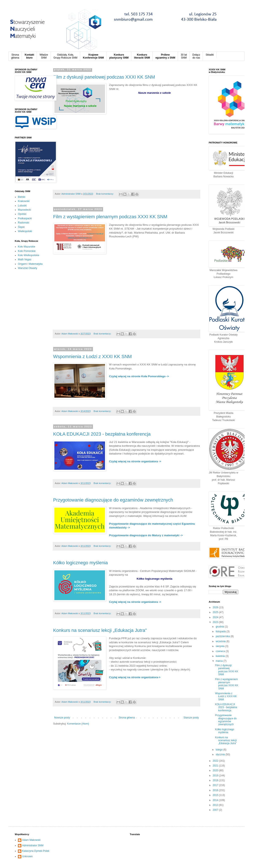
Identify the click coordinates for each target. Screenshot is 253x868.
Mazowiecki (24, 210)
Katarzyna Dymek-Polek (36, 851)
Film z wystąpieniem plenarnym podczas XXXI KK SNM (110, 217)
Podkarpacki (25, 218)
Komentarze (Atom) (78, 724)
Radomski (24, 223)
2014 (216, 800)
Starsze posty (191, 718)
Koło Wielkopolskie (29, 255)
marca (220, 661)
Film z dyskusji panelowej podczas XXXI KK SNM (104, 77)
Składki (210, 55)
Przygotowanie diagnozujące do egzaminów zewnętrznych (113, 500)
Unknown (27, 856)
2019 (216, 776)
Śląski (21, 227)
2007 (216, 810)
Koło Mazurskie (27, 247)
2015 (216, 795)
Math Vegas (25, 259)
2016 (216, 790)
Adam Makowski (31, 840)
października (223, 636)
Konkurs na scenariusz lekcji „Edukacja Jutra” (100, 630)
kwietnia (221, 656)
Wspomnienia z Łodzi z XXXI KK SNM (92, 356)
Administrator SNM (33, 845)
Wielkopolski (25, 231)
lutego (219, 750)
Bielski (22, 197)
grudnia (220, 627)
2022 (216, 761)
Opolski (22, 214)
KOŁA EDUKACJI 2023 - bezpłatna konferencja (102, 434)
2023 (216, 622)
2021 (216, 766)
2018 (216, 780)
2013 (216, 805)
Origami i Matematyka (30, 264)
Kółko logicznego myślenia (80, 563)
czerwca (221, 651)
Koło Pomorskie (27, 251)
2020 (216, 770)
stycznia (221, 754)
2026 (216, 607)
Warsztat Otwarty (28, 268)
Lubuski (22, 206)
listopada (221, 631)
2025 (216, 612)
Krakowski (24, 201)
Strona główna (127, 718)
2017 (216, 785)
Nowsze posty (62, 718)
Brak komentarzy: (105, 194)
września (221, 641)
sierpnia (220, 646)
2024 (216, 617)
